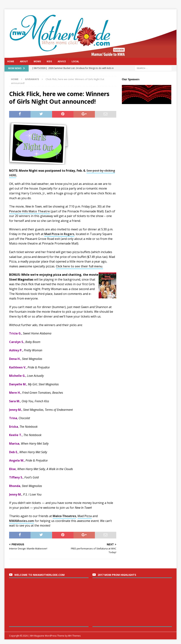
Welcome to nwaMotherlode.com (39, 575)
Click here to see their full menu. (79, 266)
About (24, 61)
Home (11, 61)
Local (75, 61)
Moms (37, 61)
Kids (49, 61)
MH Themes (74, 636)
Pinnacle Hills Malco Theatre (29, 211)
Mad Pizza (85, 516)
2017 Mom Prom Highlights (117, 575)
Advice (62, 61)
